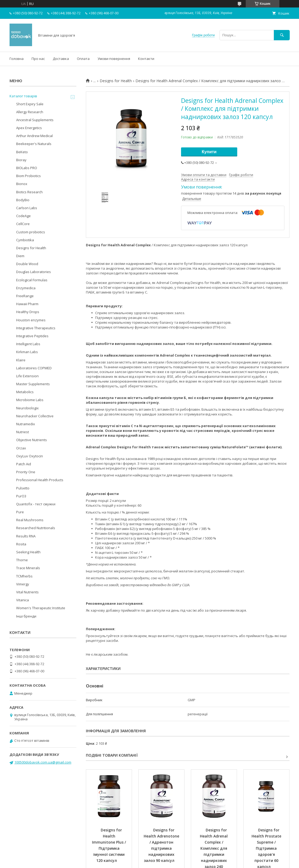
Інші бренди (26, 616)
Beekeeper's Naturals (34, 144)
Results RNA (26, 536)
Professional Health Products (40, 480)
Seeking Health (28, 552)
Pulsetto (23, 488)
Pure (20, 512)
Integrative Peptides (32, 336)
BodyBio (23, 200)
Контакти (146, 59)
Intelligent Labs (28, 344)
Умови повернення (114, 59)
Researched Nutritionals (36, 528)
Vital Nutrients (27, 592)
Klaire (21, 360)
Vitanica (23, 600)
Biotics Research (29, 192)
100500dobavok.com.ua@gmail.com (43, 762)
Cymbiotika (25, 240)
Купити (209, 152)
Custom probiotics (31, 232)
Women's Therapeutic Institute (41, 608)
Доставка (61, 59)
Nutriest (23, 432)
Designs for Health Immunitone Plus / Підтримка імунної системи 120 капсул (109, 845)
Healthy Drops (28, 312)
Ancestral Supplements (35, 120)
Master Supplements (33, 384)
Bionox (22, 184)
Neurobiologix (27, 408)
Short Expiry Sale (30, 104)
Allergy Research (30, 112)
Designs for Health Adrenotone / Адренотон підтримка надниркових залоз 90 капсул (162, 845)
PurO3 (21, 496)
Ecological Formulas (32, 280)
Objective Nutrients (32, 440)
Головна (17, 59)
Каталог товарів (23, 96)
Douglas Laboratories (34, 272)
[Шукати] (282, 35)
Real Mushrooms (30, 520)
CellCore (23, 224)
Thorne (22, 560)
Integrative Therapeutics (36, 328)
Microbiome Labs (30, 400)
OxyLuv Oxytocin (30, 456)
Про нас (38, 59)
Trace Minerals (28, 568)
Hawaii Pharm (27, 304)
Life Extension (27, 376)
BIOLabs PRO (27, 168)
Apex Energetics (29, 128)
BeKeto (22, 152)
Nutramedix (26, 424)
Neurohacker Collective (35, 416)
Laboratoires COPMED (34, 368)
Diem (20, 256)
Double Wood (27, 264)
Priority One (26, 472)
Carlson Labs (27, 208)
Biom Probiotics (28, 176)
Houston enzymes (31, 320)
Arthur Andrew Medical (34, 136)
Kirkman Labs (27, 352)
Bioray (21, 160)
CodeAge (23, 216)
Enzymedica (26, 288)
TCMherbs (24, 576)
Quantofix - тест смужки (36, 504)
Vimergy (23, 584)
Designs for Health (116, 81)
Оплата (83, 59)
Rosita (21, 544)
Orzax (21, 448)
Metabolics (25, 392)
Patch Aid (24, 464)
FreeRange (25, 296)
